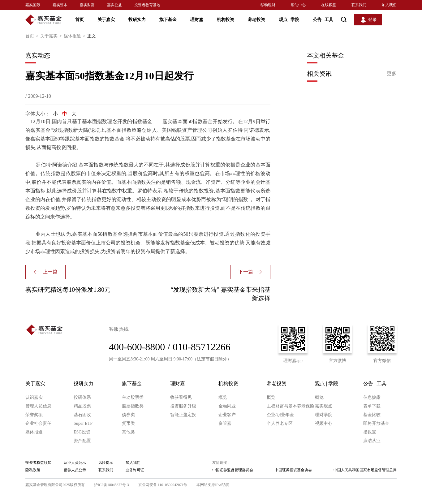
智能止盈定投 (183, 415)
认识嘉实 (34, 397)
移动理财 (268, 5)
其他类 (128, 432)
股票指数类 (133, 406)
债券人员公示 (75, 470)
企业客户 (227, 415)
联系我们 (359, 5)
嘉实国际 (33, 5)
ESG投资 (82, 432)
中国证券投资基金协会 (293, 470)
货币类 (128, 423)
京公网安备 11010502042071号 (163, 485)
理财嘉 (197, 20)
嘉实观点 (324, 406)
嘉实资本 (60, 5)
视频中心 (324, 423)
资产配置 (82, 441)
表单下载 (372, 406)
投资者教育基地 (147, 5)
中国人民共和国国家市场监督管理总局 (365, 470)
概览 (223, 397)
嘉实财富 (87, 5)
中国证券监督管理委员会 (233, 470)
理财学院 (324, 415)
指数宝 (370, 432)
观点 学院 (289, 20)
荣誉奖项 (34, 415)
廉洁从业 (372, 441)
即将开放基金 (376, 423)
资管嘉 (225, 423)
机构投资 (226, 20)
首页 (80, 20)
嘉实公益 (114, 5)
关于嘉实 (106, 20)
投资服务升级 (183, 406)
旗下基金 (168, 20)
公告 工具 (323, 20)
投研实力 (137, 20)
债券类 (128, 415)
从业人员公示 (75, 463)
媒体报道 (75, 36)
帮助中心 (298, 5)
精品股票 (82, 406)
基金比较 (372, 415)
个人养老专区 (280, 423)
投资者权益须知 (38, 463)
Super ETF (83, 423)
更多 (392, 73)
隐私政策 (33, 470)
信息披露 (372, 397)
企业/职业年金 (280, 415)
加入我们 (389, 5)
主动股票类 (133, 397)
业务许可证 (135, 470)
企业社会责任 (38, 423)
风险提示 (106, 463)
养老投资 (256, 20)
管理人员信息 (38, 406)
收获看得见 (181, 397)
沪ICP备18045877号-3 (112, 485)
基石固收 (82, 415)
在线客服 (329, 5)
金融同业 (227, 406)
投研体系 (82, 397)
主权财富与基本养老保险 (291, 406)
